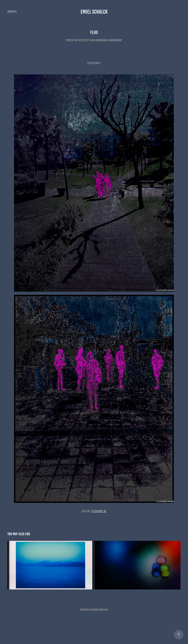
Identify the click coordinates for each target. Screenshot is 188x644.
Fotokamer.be (99, 511)
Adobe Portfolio (100, 610)
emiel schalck (94, 12)
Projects (12, 12)
